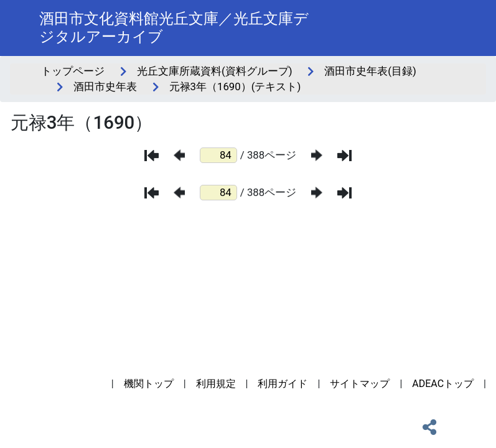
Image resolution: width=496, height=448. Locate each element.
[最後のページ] (344, 156)
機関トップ (149, 384)
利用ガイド (283, 384)
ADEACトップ (443, 384)
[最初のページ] (152, 156)
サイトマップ (360, 384)
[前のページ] (179, 155)
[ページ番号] (218, 155)
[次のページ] (317, 155)
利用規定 (216, 384)
